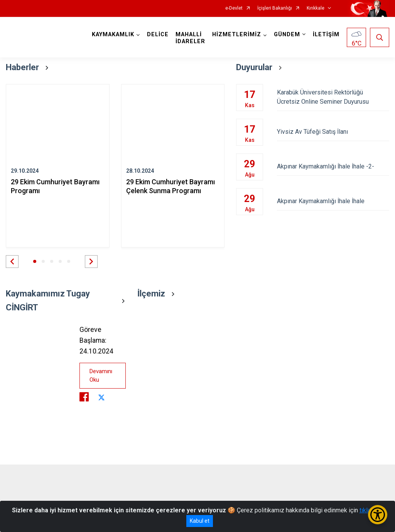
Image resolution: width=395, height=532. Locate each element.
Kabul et (200, 521)
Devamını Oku (101, 376)
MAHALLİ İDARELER (190, 38)
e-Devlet (234, 8)
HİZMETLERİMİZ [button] (237, 35)
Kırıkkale (316, 8)
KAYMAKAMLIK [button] (113, 35)
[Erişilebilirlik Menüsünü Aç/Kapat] (378, 515)
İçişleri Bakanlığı (275, 8)
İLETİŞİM (326, 35)
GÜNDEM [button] (287, 35)
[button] (12, 262)
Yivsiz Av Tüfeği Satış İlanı (333, 132)
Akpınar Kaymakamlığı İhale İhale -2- (333, 166)
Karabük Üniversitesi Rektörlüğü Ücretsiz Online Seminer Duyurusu (333, 97)
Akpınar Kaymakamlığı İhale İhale (333, 201)
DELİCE (158, 35)
